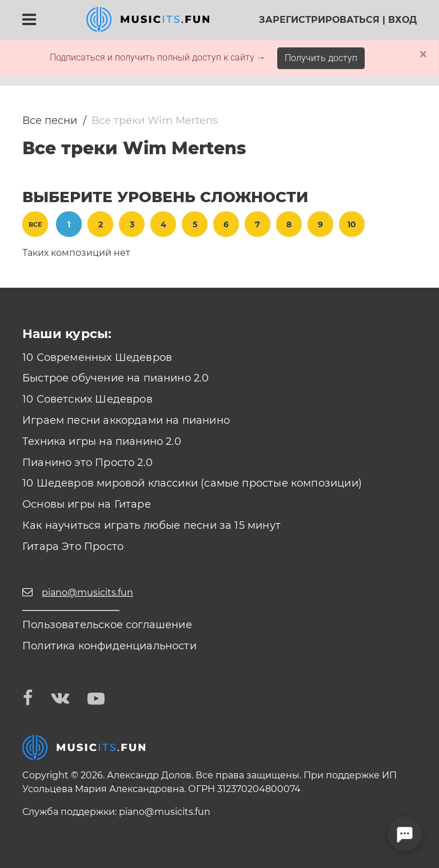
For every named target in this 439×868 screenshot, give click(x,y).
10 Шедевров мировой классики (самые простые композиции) (192, 483)
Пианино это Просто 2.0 (87, 463)
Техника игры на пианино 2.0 (102, 441)
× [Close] (423, 54)
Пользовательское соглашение (107, 625)
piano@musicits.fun (165, 812)
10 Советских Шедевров (87, 399)
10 (352, 224)
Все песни (50, 120)
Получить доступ (321, 58)
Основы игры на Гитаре (87, 504)
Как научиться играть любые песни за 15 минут (151, 525)
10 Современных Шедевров (97, 357)
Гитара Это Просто (73, 546)
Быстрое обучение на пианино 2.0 (116, 378)
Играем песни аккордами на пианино (126, 420)
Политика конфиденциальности (109, 646)
